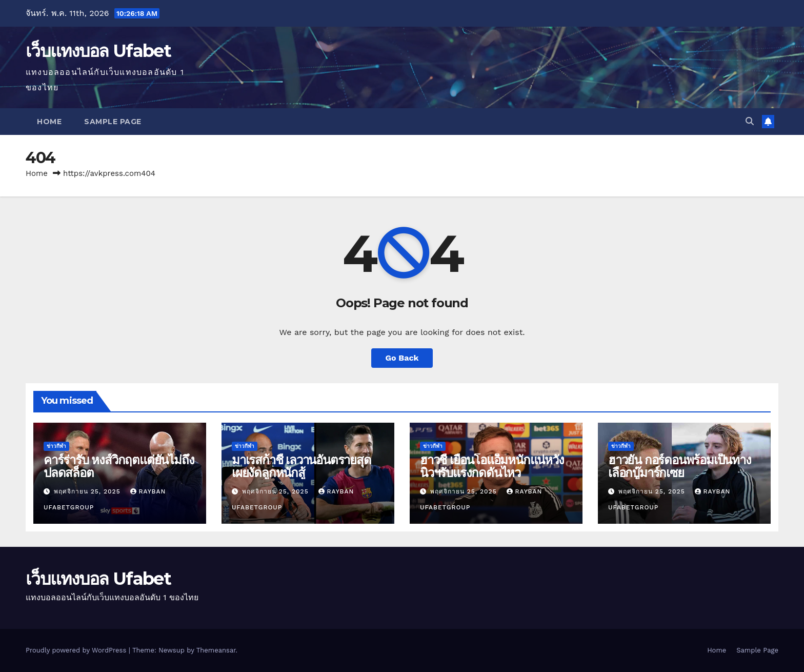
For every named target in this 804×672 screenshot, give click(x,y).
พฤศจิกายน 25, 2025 (88, 491)
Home (49, 122)
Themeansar (216, 650)
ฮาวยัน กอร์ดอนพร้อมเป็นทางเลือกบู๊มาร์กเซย (680, 466)
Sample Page (113, 122)
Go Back (402, 358)
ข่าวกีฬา (56, 446)
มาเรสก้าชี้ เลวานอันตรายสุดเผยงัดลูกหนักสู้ (301, 466)
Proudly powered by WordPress (77, 650)
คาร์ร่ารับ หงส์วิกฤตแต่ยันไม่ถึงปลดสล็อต (119, 466)
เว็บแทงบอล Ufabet (98, 51)
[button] (750, 121)
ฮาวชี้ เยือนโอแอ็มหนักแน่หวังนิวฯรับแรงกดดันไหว (492, 466)
